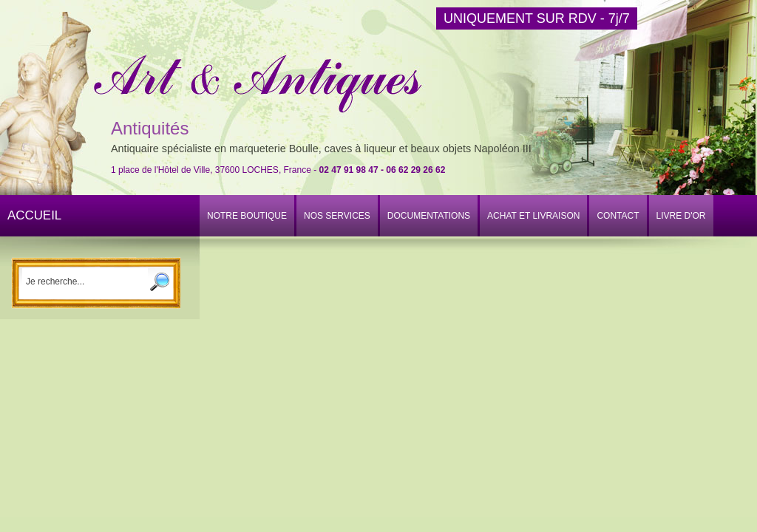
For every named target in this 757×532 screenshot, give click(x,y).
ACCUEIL (34, 215)
